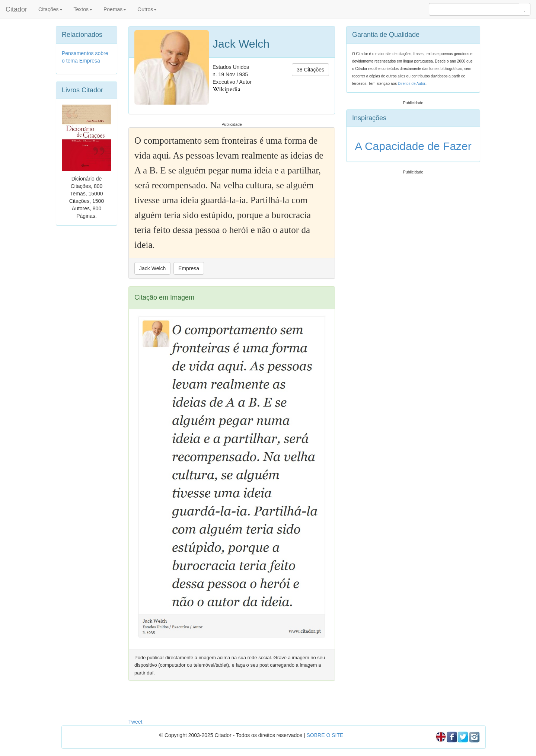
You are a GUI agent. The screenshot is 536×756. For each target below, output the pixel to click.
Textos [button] (83, 9)
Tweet (135, 722)
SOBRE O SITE (325, 735)
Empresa (189, 268)
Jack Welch (152, 268)
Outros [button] (147, 9)
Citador (16, 9)
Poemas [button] (115, 9)
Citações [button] (50, 9)
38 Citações (310, 70)
